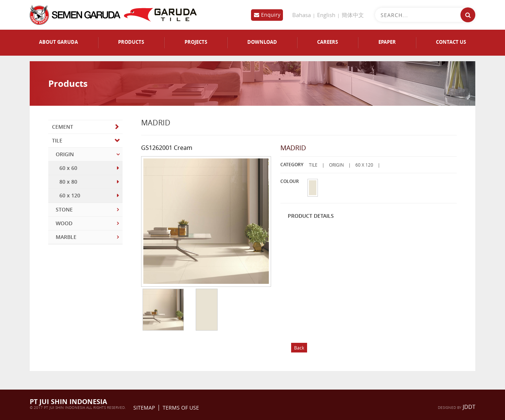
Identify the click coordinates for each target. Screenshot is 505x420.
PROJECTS (196, 42)
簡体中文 (353, 15)
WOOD (64, 223)
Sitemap (144, 408)
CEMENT (63, 127)
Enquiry (271, 15)
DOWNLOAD (262, 42)
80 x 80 (68, 182)
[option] (163, 310)
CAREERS (328, 42)
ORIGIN (65, 154)
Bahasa (302, 15)
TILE (57, 140)
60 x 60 (68, 168)
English (326, 15)
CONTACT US (451, 42)
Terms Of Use (181, 408)
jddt (469, 407)
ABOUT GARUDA (58, 42)
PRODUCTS (131, 42)
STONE (64, 209)
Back (299, 348)
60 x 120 (70, 195)
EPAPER (387, 42)
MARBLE (66, 237)
